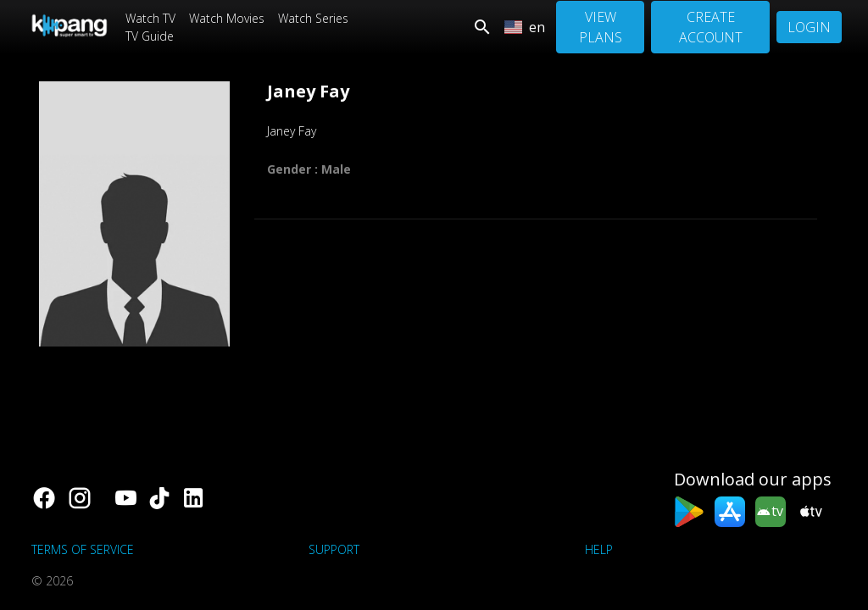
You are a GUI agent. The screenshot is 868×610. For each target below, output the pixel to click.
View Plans (601, 27)
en (525, 27)
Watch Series (313, 18)
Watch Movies (227, 18)
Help (599, 549)
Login (809, 27)
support (334, 549)
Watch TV (150, 18)
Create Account (711, 27)
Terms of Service (83, 549)
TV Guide (150, 36)
